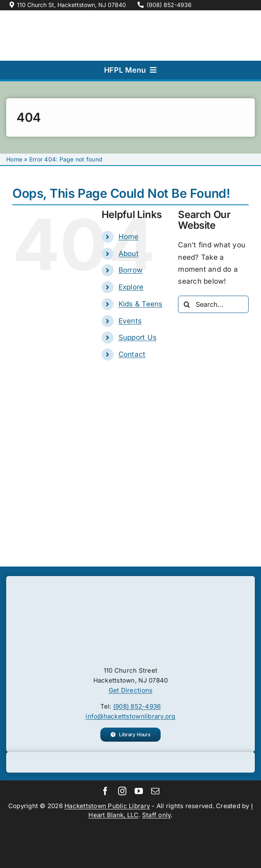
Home (14, 159)
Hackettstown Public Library (107, 806)
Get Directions (131, 690)
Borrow (131, 270)
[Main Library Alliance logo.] (130, 823)
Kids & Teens (141, 304)
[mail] (155, 791)
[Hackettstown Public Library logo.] (131, 590)
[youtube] (139, 791)
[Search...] (213, 304)
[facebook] (105, 791)
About (129, 254)
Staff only (157, 815)
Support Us (138, 337)
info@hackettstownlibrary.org (130, 716)
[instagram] (122, 791)
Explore (131, 287)
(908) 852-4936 (137, 706)
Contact (132, 354)
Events (130, 321)
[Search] (187, 304)
